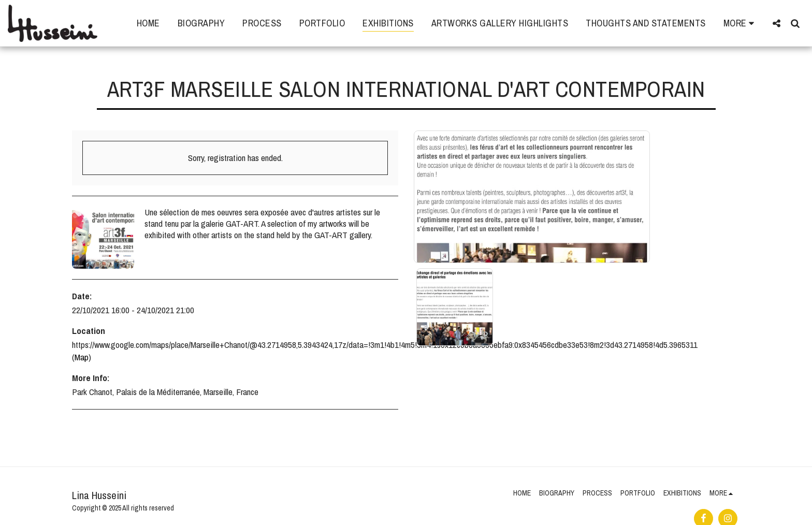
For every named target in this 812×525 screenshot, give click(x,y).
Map (82, 357)
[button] (776, 23)
